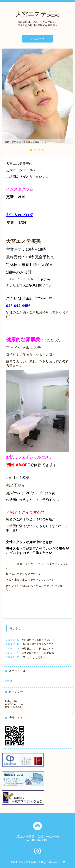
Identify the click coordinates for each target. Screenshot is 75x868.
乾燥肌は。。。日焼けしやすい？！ (42, 649)
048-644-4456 (18, 306)
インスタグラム (20, 189)
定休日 (8, 681)
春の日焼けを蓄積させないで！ (39, 640)
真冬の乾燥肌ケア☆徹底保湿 (38, 653)
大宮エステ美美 (37, 14)
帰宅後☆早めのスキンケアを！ (39, 644)
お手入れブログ (20, 215)
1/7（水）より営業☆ (33, 657)
